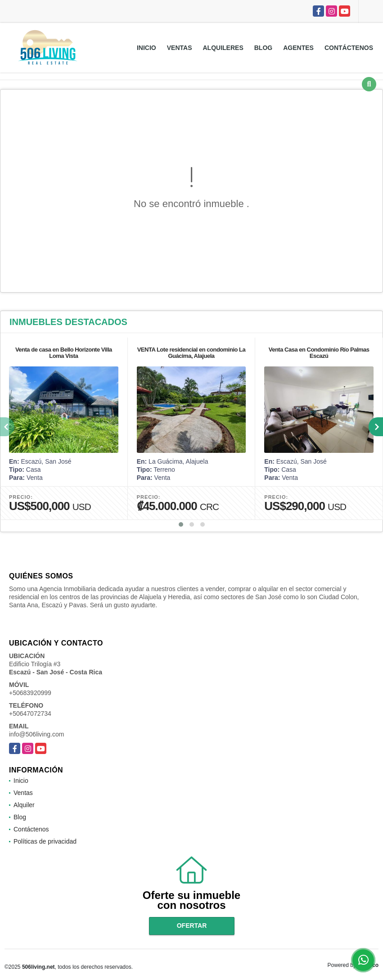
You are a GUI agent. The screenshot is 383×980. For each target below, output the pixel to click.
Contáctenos (349, 48)
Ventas (180, 48)
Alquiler (24, 805)
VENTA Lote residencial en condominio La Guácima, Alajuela (191, 353)
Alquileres (223, 48)
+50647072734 (30, 714)
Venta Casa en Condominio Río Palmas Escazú (319, 353)
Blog (263, 48)
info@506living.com (36, 734)
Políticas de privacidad (45, 841)
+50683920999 (30, 693)
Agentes (298, 48)
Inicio (146, 48)
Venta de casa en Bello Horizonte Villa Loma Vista (64, 353)
